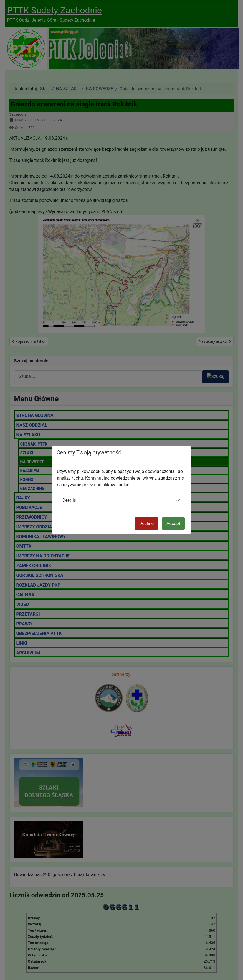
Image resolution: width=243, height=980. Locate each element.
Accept (173, 524)
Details (69, 500)
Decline (146, 524)
